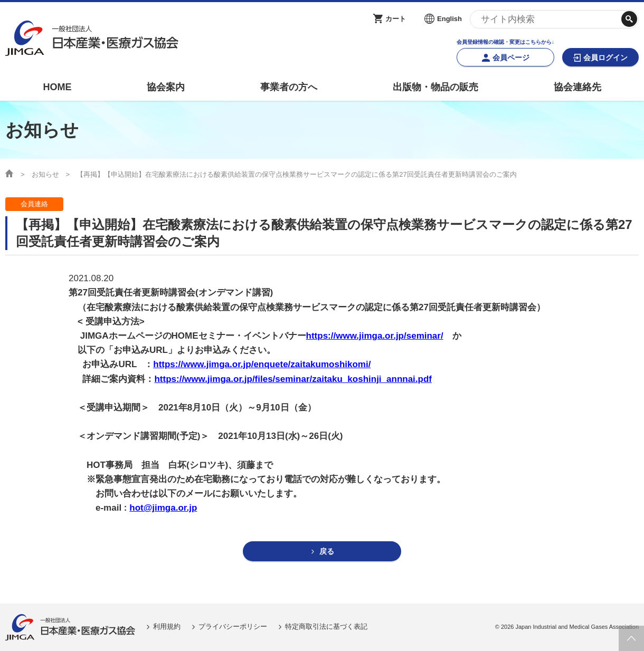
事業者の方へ (289, 87)
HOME (57, 87)
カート (396, 19)
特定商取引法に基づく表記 (326, 627)
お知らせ (45, 174)
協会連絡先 (577, 87)
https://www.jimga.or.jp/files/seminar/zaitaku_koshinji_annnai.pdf (293, 379)
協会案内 (166, 87)
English (449, 19)
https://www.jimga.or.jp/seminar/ (375, 336)
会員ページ (511, 58)
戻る (327, 552)
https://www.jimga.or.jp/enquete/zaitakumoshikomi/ (262, 364)
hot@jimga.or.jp (163, 508)
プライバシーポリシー (233, 627)
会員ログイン (605, 58)
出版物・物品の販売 (435, 87)
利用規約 (167, 627)
